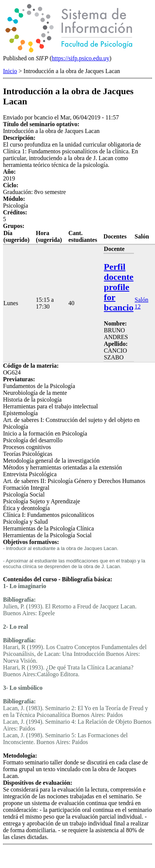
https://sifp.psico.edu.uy (80, 58)
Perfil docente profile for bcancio (119, 287)
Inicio (10, 71)
